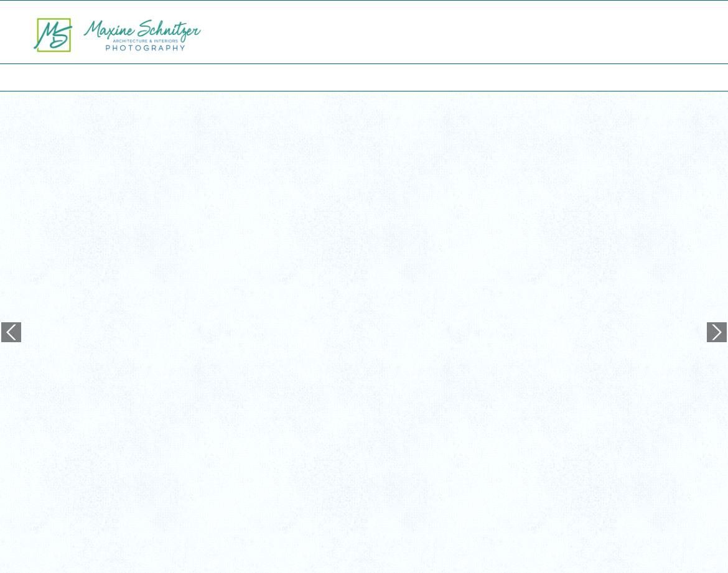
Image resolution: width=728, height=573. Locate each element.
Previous (11, 273)
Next (717, 273)
